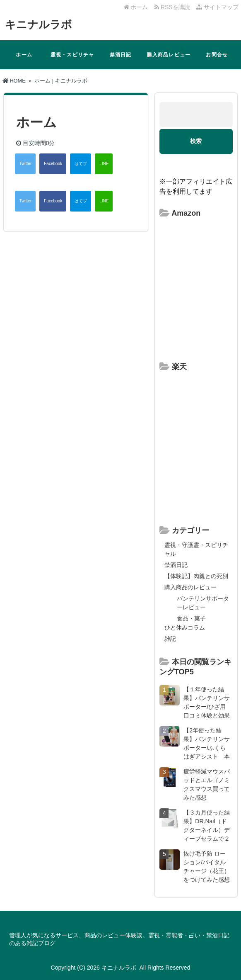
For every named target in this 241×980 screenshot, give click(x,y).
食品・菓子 (191, 618)
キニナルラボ (39, 24)
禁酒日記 (121, 55)
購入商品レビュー (169, 55)
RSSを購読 (174, 7)
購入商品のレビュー (190, 587)
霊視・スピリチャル (72, 61)
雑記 (170, 639)
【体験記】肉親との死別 (196, 576)
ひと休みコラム (185, 627)
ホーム (136, 7)
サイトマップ (217, 7)
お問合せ (217, 55)
